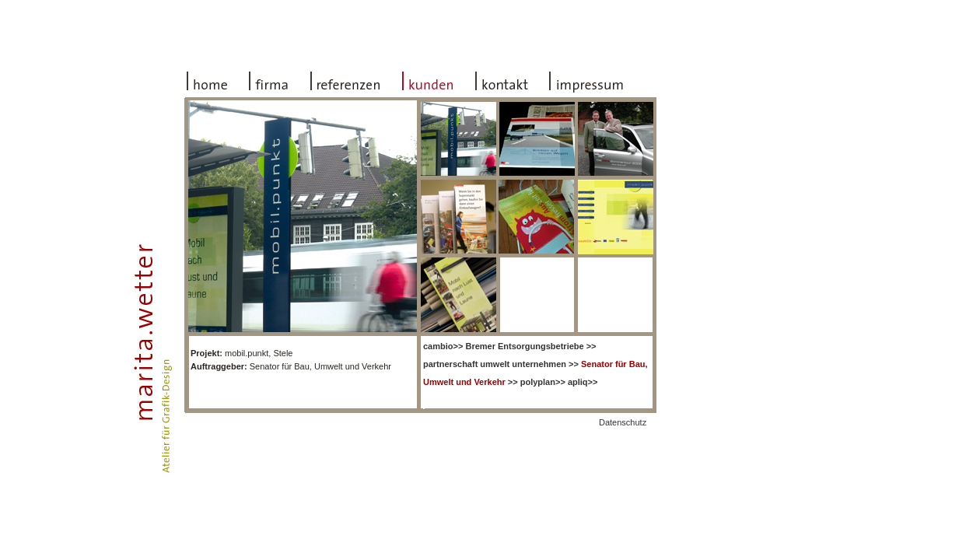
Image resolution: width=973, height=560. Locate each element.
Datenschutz (623, 422)
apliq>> (583, 382)
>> (443, 346)
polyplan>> (543, 382)
